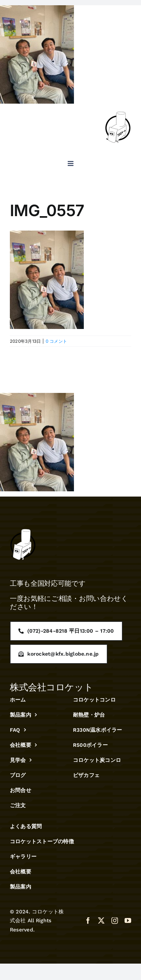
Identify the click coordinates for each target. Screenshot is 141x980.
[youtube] (128, 921)
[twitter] (101, 921)
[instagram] (115, 921)
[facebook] (88, 921)
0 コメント (56, 341)
